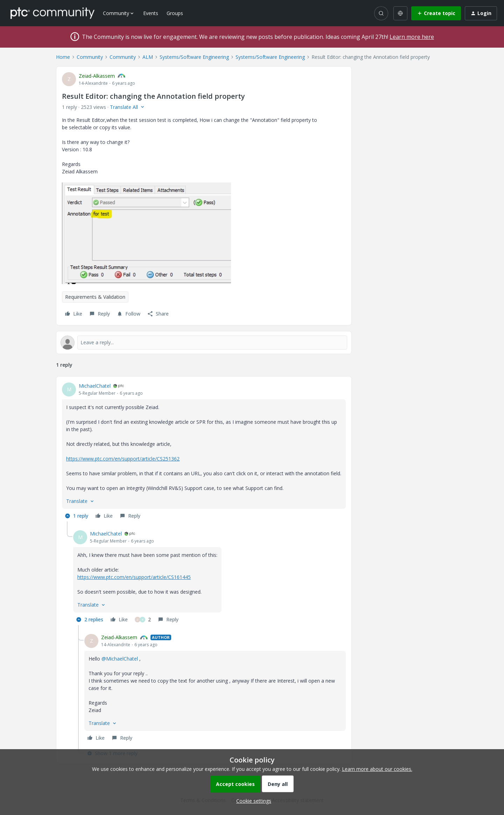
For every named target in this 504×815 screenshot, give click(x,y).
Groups (175, 13)
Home (63, 57)
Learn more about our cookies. (377, 769)
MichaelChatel (95, 386)
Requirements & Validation (95, 297)
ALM (148, 57)
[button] (436, 13)
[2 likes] (143, 620)
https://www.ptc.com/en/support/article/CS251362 (123, 459)
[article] (204, 452)
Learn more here (412, 37)
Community (90, 57)
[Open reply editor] (204, 343)
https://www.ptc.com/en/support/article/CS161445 (134, 577)
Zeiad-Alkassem (97, 76)
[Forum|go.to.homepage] (52, 13)
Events (151, 13)
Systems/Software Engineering (194, 57)
